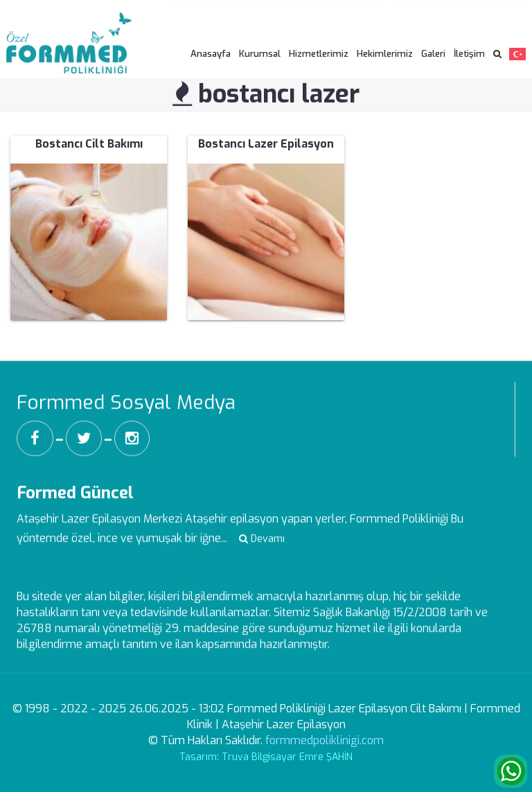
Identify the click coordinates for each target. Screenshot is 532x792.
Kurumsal (260, 54)
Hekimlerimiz (385, 54)
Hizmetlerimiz (319, 54)
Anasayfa (211, 54)
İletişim (469, 54)
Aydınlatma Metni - (344, 9)
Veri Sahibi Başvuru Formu (460, 9)
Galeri (433, 54)
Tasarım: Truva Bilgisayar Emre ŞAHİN (266, 757)
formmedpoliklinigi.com (325, 740)
